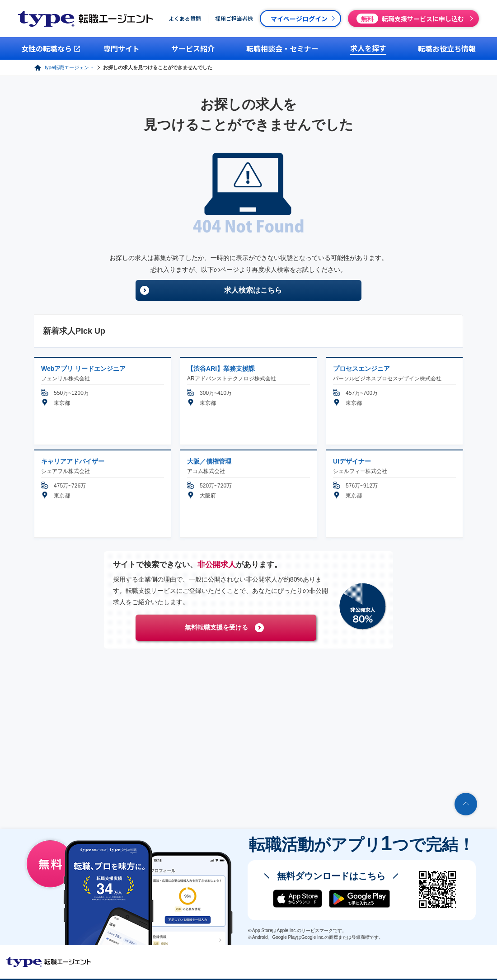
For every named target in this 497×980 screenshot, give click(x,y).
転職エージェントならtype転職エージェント (49, 962)
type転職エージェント (69, 67)
